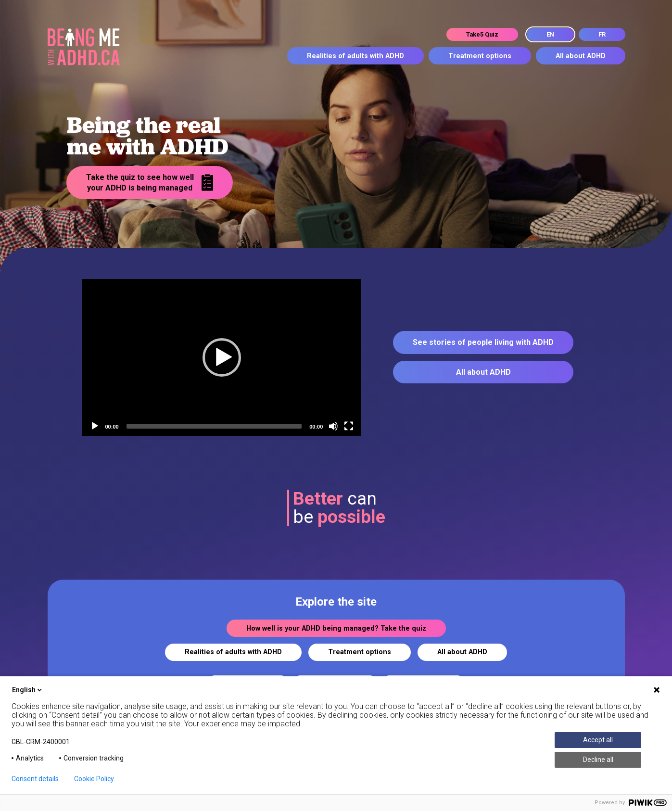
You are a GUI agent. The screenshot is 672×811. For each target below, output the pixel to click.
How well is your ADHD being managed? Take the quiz (336, 628)
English (28, 690)
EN (550, 34)
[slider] (214, 426)
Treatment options (480, 56)
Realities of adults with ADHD (355, 56)
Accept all (598, 740)
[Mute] (333, 426)
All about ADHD (581, 56)
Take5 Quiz (482, 34)
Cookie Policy (94, 779)
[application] (222, 358)
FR (602, 34)
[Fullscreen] (349, 426)
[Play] (95, 426)
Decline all (598, 760)
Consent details (35, 779)
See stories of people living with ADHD (483, 342)
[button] (222, 357)
